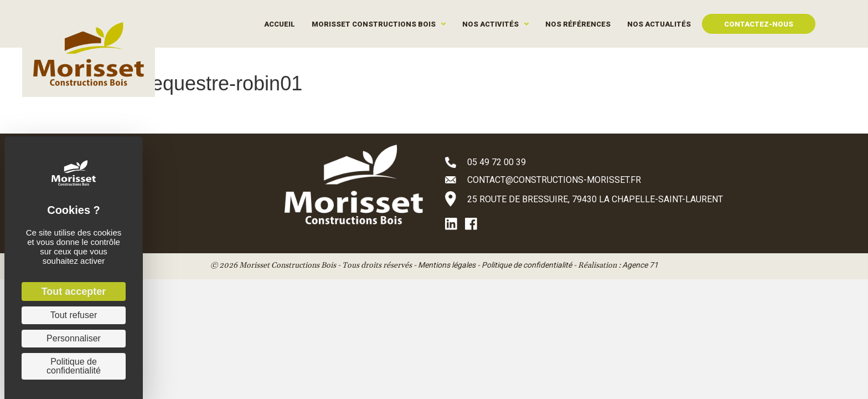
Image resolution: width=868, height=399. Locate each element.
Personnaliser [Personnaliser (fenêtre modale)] (74, 338)
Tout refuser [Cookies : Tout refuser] (74, 315)
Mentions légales (447, 265)
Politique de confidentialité (527, 265)
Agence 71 (640, 265)
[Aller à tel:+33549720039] (600, 162)
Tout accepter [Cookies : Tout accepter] (74, 291)
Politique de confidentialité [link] (74, 366)
